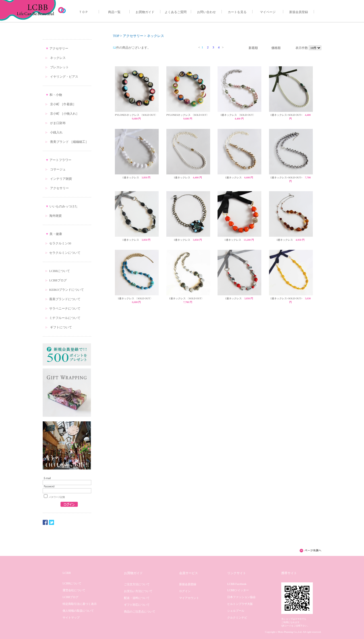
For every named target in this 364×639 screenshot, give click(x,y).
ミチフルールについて (65, 318)
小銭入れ (56, 132)
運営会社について (74, 590)
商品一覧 (114, 12)
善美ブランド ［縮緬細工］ (69, 142)
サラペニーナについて (65, 308)
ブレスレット (59, 67)
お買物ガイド (145, 12)
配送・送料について (137, 598)
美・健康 (56, 234)
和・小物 (56, 95)
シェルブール (236, 611)
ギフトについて (61, 327)
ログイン (185, 591)
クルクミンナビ (237, 618)
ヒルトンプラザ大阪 (240, 604)
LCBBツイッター (238, 590)
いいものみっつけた (64, 206)
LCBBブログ (58, 280)
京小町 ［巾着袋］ (63, 104)
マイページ (268, 12)
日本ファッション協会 (241, 597)
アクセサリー (59, 48)
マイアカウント (189, 598)
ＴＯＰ (83, 12)
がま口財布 (58, 123)
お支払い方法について (138, 591)
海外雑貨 (55, 216)
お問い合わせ (206, 12)
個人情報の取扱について (78, 611)
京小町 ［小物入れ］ (65, 114)
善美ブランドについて (65, 299)
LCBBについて (60, 271)
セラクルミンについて (65, 253)
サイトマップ (71, 618)
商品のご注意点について (140, 612)
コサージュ (58, 169)
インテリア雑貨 (61, 179)
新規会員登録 (299, 12)
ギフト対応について (137, 605)
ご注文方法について (137, 584)
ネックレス (58, 58)
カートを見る (237, 12)
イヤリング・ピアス (64, 77)
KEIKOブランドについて (67, 290)
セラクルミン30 (60, 243)
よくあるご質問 (176, 12)
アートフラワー (60, 160)
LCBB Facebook (237, 584)
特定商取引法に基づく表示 (80, 604)
